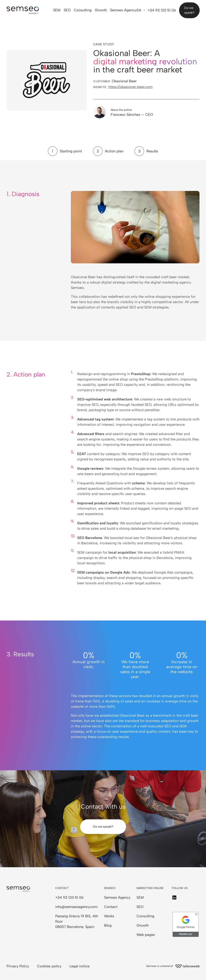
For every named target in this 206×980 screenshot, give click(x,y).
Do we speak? (189, 10)
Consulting (83, 10)
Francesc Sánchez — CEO (132, 115)
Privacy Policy (18, 966)
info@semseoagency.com (76, 907)
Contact (111, 907)
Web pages (146, 935)
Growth (101, 10)
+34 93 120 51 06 (162, 10)
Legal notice (79, 966)
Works (109, 916)
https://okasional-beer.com (131, 87)
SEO (67, 10)
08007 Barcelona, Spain (75, 927)
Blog (108, 925)
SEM (57, 10)
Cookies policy (49, 966)
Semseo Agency (123, 10)
